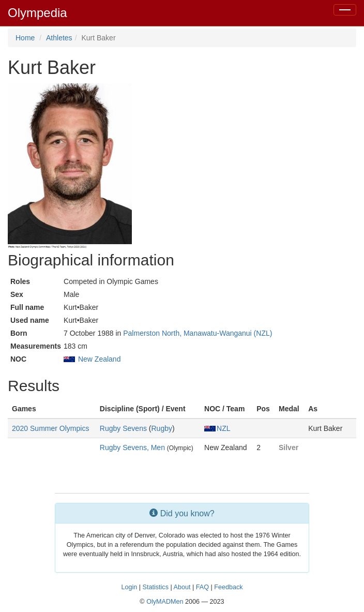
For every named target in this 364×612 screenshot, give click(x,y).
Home (25, 38)
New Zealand (100, 359)
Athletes (59, 38)
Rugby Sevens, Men (132, 447)
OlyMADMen (165, 602)
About (182, 587)
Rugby (161, 428)
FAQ (202, 587)
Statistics (156, 587)
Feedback (228, 587)
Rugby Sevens (123, 428)
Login (129, 587)
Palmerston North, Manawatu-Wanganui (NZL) (198, 333)
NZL (217, 428)
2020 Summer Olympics (50, 428)
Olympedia (37, 13)
